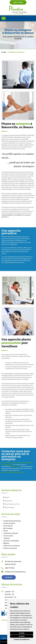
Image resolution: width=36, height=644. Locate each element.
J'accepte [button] (22, 633)
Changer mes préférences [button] (22, 639)
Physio (6, 531)
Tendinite (7, 538)
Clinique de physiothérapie (12, 521)
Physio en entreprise (10, 548)
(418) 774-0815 (18, 2)
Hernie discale (8, 526)
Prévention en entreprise (12, 546)
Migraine (6, 543)
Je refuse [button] (22, 636)
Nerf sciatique (8, 528)
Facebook (9, 577)
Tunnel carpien (8, 536)
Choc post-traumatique (11, 541)
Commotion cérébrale (11, 533)
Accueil (4, 52)
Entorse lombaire (9, 523)
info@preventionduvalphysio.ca (15, 572)
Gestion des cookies (5, 642)
